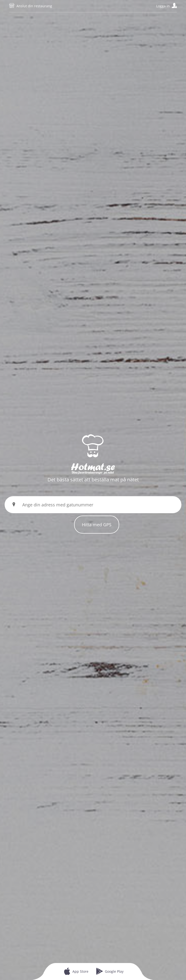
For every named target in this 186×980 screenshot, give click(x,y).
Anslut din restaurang (34, 6)
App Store (80, 971)
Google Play (114, 971)
